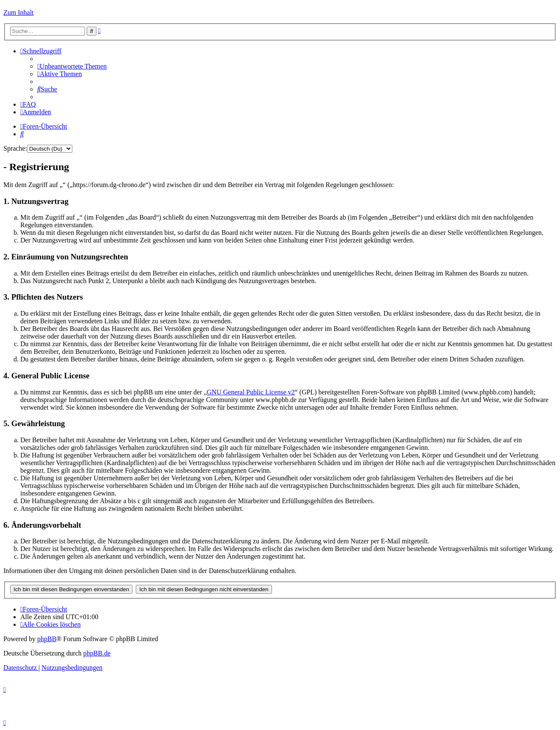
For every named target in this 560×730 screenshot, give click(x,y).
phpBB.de (97, 653)
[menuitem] (72, 66)
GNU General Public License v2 (251, 392)
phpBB (47, 639)
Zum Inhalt (19, 12)
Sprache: (15, 148)
